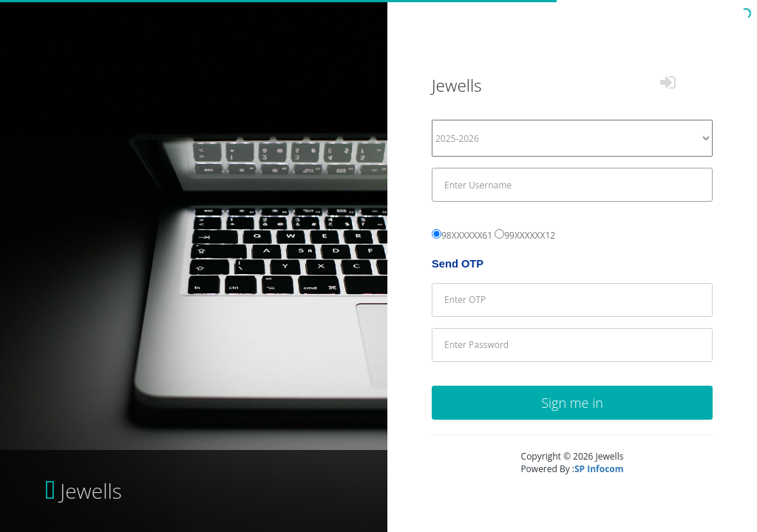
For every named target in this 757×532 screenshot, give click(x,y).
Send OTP (458, 264)
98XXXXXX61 (467, 235)
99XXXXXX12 (530, 235)
